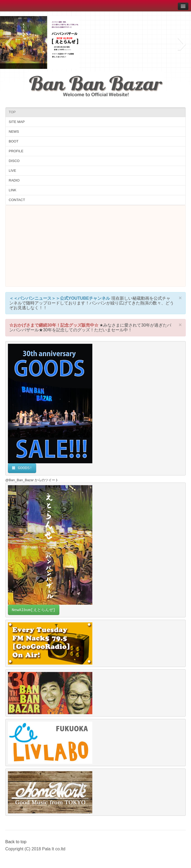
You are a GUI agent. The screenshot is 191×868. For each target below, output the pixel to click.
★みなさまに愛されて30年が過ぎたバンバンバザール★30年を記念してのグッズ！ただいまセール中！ (90, 328)
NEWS (14, 132)
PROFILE (16, 151)
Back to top (16, 842)
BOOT (14, 141)
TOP (12, 112)
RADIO (14, 180)
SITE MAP (17, 122)
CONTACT (17, 200)
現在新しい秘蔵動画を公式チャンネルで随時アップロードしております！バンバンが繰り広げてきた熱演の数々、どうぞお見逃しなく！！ (92, 303)
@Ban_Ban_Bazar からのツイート (32, 480)
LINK (13, 190)
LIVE (12, 171)
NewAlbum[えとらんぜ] (34, 610)
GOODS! (22, 468)
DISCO (14, 161)
